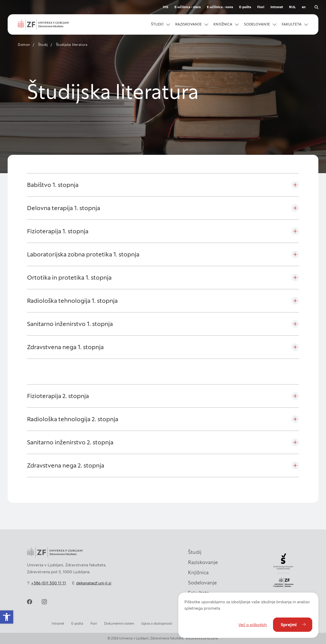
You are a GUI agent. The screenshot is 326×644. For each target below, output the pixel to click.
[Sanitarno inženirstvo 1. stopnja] (163, 324)
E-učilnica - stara (188, 7)
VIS (166, 7)
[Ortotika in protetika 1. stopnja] (163, 278)
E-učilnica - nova (220, 7)
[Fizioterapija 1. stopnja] (163, 231)
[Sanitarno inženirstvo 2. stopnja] (163, 442)
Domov (24, 45)
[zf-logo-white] (43, 24)
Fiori (261, 7)
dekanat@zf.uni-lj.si (94, 583)
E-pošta (245, 7)
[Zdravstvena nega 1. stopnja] (163, 347)
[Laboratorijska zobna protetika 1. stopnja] (163, 254)
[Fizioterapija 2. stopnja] (163, 396)
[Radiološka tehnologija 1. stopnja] (163, 301)
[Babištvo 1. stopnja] (163, 185)
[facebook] (30, 602)
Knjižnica (198, 572)
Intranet (277, 7)
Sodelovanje (202, 583)
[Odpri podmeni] (168, 24)
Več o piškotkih (253, 625)
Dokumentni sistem (119, 624)
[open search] (316, 7)
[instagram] (44, 602)
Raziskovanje (203, 562)
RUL (292, 7)
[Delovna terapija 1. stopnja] (163, 208)
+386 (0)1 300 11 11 (49, 583)
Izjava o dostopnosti (157, 624)
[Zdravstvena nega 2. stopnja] (163, 465)
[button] (7, 617)
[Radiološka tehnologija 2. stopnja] (163, 419)
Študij (43, 45)
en (304, 7)
